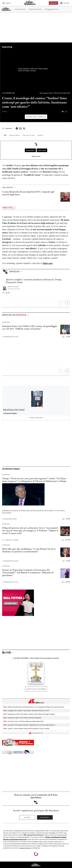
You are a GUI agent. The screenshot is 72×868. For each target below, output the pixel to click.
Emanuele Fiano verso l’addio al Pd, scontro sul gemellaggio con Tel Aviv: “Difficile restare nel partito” (30, 327)
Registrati (45, 817)
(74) (68, 540)
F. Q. (4, 111)
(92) (68, 582)
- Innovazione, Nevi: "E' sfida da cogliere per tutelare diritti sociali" (23, 721)
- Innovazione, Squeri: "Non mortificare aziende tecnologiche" (22, 718)
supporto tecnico (26, 848)
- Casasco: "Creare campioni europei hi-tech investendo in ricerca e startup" (26, 729)
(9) (68, 561)
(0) (68, 337)
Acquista (36, 418)
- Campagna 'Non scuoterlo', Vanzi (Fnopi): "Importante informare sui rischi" (26, 711)
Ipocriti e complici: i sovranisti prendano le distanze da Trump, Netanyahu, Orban (34, 281)
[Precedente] (61, 303)
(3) (8, 293)
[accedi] (65, 3)
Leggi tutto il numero (36, 689)
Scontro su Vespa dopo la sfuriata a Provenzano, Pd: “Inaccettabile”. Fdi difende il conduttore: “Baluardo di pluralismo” (28, 573)
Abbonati (53, 3)
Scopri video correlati (36, 117)
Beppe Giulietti (13, 287)
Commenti (7, 128)
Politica (7, 47)
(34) (68, 112)
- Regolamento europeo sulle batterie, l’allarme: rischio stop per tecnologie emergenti (29, 714)
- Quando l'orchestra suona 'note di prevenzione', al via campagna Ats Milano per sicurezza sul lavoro (34, 707)
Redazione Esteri (9, 519)
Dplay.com (48, 263)
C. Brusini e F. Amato (10, 540)
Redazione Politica (10, 337)
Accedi (27, 817)
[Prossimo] (67, 303)
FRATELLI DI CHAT (14, 410)
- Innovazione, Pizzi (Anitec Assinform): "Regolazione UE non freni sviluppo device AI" (29, 725)
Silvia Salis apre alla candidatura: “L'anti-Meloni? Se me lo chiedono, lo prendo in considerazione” (29, 550)
